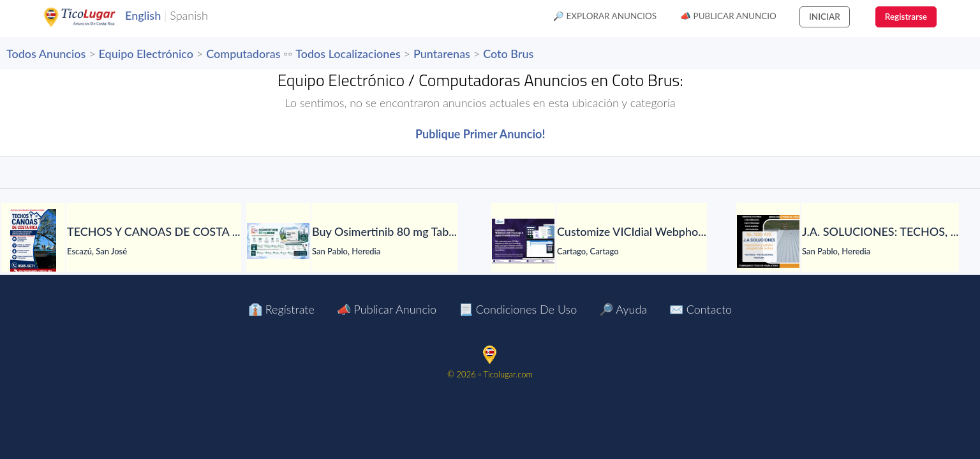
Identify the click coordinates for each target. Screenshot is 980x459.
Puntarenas (442, 54)
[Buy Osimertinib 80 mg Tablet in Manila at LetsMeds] (278, 241)
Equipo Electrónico (146, 54)
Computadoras (243, 54)
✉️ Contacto (701, 309)
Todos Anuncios (46, 54)
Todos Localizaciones (348, 54)
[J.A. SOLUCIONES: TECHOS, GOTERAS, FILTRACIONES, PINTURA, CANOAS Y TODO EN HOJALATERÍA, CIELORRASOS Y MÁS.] (768, 241)
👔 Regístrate (281, 309)
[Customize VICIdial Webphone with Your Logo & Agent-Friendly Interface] (523, 241)
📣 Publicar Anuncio (728, 16)
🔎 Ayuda (623, 309)
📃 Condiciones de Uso (518, 309)
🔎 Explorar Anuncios (605, 16)
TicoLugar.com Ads (93, 17)
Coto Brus (508, 54)
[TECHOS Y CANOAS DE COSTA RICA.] (33, 241)
